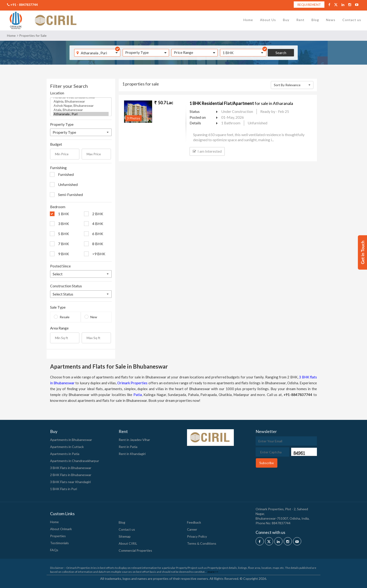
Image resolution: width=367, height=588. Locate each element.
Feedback (194, 522)
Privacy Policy (197, 536)
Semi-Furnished (70, 194)
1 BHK (64, 214)
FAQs (54, 550)
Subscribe (267, 463)
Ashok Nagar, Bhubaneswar (81, 106)
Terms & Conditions (202, 543)
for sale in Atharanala (241, 103)
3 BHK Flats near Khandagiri (70, 482)
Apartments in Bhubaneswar (71, 440)
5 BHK (64, 234)
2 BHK (98, 214)
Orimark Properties (132, 383)
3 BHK (64, 224)
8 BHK (98, 244)
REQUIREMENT (309, 5)
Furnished (66, 174)
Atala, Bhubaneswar (81, 110)
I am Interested (207, 151)
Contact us (352, 20)
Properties (58, 536)
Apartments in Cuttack (67, 447)
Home (248, 20)
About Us (268, 20)
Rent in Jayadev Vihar (134, 440)
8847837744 (281, 523)
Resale (65, 317)
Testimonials (59, 543)
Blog (315, 20)
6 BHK (98, 234)
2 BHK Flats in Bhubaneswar (71, 475)
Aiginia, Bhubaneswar (81, 101)
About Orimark (61, 529)
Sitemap (125, 536)
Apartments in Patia (65, 454)
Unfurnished (68, 184)
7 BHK (64, 244)
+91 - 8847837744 (22, 5)
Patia (138, 395)
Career (192, 529)
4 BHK (98, 224)
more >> (213, 572)
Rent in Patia (128, 447)
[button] (243, 53)
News (331, 20)
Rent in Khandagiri (132, 454)
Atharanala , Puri (81, 114)
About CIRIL (128, 543)
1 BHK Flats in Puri (64, 489)
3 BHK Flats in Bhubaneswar (71, 468)
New (94, 317)
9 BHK (64, 254)
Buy (286, 20)
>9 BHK (99, 254)
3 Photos (134, 118)
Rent (300, 20)
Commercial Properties (135, 550)
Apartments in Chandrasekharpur (75, 461)
